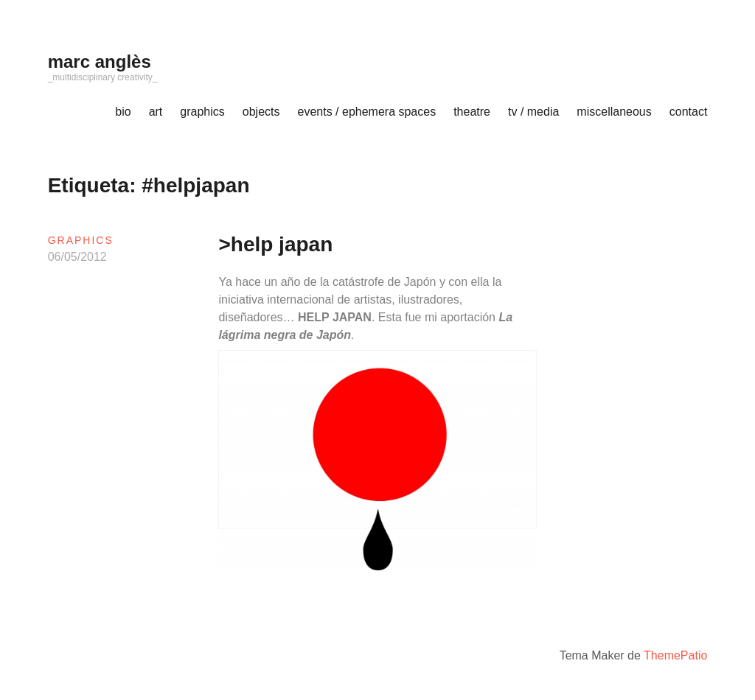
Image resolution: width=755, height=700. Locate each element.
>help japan (275, 244)
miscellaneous (614, 112)
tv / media (533, 112)
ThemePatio (675, 655)
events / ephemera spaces (367, 112)
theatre (472, 112)
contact (689, 112)
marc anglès (100, 62)
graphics (202, 112)
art (156, 112)
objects (261, 112)
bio (123, 112)
